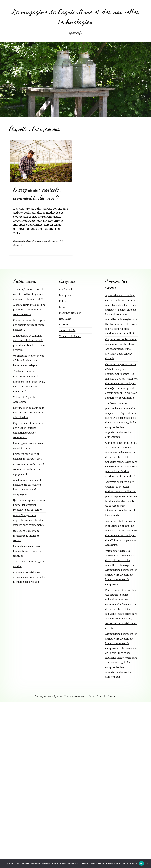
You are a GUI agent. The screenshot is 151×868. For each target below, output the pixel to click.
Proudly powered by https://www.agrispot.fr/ (60, 696)
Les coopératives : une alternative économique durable (119, 353)
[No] (147, 863)
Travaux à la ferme (70, 336)
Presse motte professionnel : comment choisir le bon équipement (29, 469)
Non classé (65, 318)
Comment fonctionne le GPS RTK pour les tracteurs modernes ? (29, 386)
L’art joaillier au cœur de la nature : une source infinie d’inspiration (29, 412)
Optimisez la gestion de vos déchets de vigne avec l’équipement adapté (29, 360)
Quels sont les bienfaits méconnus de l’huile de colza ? (26, 535)
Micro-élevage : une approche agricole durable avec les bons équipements (28, 520)
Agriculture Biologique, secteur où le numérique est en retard (121, 623)
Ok (142, 863)
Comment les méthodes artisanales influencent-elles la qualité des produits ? (29, 577)
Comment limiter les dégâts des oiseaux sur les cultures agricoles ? (29, 325)
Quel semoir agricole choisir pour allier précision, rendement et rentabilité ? (29, 504)
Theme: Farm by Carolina (103, 696)
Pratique (64, 324)
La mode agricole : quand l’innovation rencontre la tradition (28, 551)
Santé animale (67, 330)
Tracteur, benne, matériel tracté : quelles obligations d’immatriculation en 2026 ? (29, 294)
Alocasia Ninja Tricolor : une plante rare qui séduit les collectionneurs (29, 309)
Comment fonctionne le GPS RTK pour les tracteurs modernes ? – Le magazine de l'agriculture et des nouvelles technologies (121, 452)
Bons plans (65, 295)
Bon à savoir (66, 289)
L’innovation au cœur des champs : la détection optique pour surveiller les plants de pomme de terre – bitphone (121, 491)
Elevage (64, 307)
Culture (63, 301)
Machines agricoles (70, 312)
